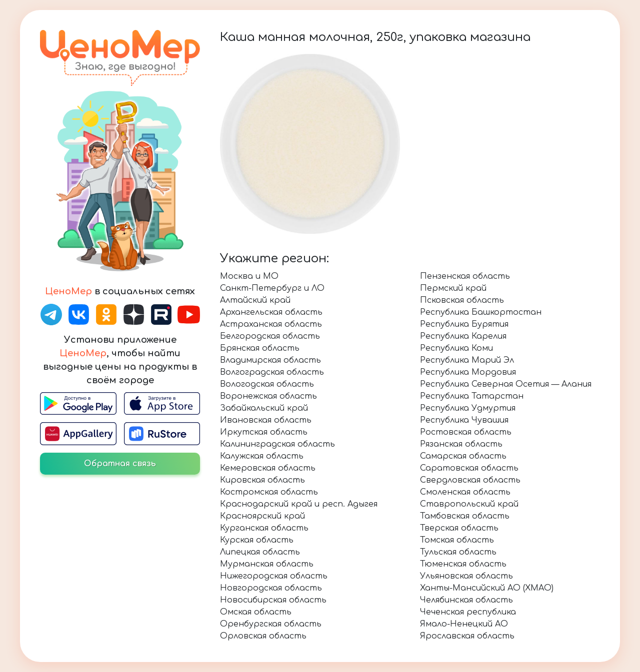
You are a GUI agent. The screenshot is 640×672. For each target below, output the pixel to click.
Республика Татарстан (472, 396)
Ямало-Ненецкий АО (464, 624)
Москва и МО (249, 276)
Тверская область (459, 528)
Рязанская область (461, 444)
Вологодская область (267, 384)
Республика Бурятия (464, 324)
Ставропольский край (469, 504)
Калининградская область (277, 444)
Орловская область (263, 636)
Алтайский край (255, 300)
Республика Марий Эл (467, 360)
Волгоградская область (272, 372)
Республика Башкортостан (481, 312)
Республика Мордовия (468, 372)
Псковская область (462, 300)
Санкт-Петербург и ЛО (272, 288)
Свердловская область (470, 480)
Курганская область (264, 528)
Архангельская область (271, 312)
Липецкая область (260, 552)
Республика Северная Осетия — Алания (506, 384)
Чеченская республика (468, 612)
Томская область (457, 540)
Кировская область (262, 480)
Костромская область (269, 492)
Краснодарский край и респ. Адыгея (299, 504)
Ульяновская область (466, 576)
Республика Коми (456, 348)
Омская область (256, 612)
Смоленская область (465, 492)
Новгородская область (271, 588)
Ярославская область (467, 636)
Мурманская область (267, 564)
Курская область (257, 540)
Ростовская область (466, 432)
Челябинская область (466, 600)
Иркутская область (264, 432)
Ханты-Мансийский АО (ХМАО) (487, 588)
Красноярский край (262, 516)
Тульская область (458, 552)
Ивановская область (266, 420)
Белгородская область (270, 336)
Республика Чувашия (464, 420)
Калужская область (262, 456)
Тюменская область (463, 564)
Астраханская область (271, 324)
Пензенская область (465, 276)
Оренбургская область (271, 624)
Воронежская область (268, 396)
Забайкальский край (264, 408)
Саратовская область (469, 468)
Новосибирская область (273, 600)
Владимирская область (270, 360)
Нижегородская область (274, 576)
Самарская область (463, 456)
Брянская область (260, 348)
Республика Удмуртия (468, 408)
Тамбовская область (465, 516)
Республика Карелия (463, 336)
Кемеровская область (268, 468)
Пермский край (453, 288)
